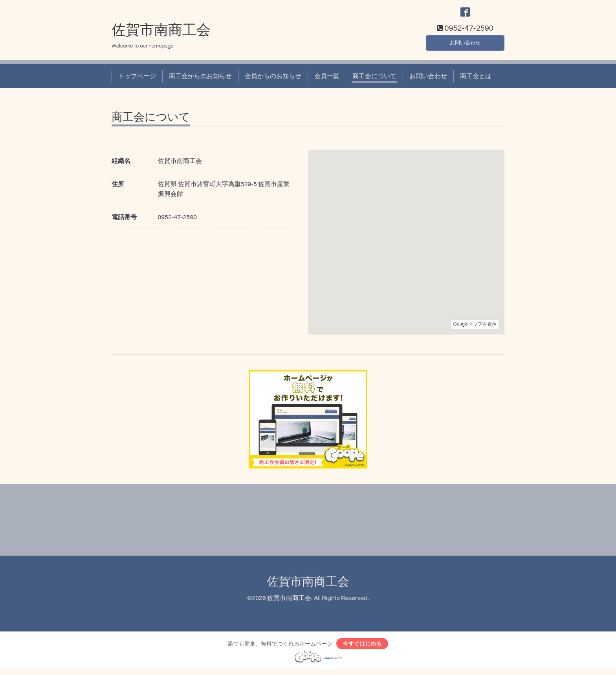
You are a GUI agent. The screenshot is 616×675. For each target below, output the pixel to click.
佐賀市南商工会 (161, 34)
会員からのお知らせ (273, 80)
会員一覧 (327, 80)
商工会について (374, 80)
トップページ (137, 80)
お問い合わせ (465, 46)
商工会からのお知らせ (200, 80)
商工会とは (476, 80)
